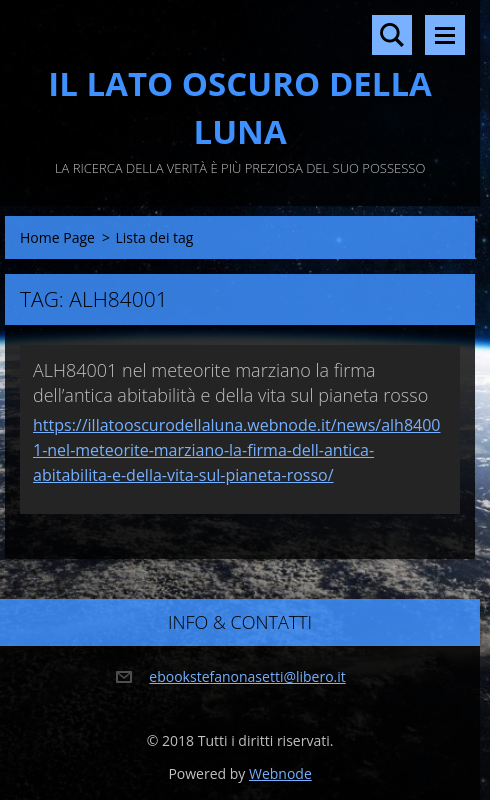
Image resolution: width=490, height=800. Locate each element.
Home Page (57, 237)
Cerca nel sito (392, 35)
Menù (445, 35)
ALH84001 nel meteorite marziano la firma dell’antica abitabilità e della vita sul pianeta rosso (230, 382)
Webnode (280, 773)
